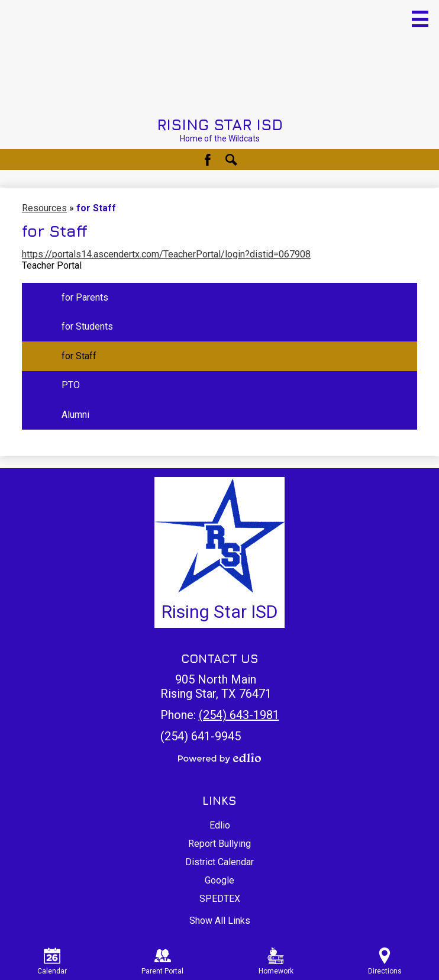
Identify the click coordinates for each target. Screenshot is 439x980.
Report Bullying (220, 844)
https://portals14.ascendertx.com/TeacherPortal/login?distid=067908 (166, 254)
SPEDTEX (220, 899)
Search (231, 160)
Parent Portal (162, 961)
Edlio (220, 825)
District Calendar (220, 862)
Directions (385, 961)
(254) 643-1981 (239, 715)
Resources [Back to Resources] (44, 208)
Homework (276, 961)
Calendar (52, 961)
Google (220, 880)
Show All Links (220, 921)
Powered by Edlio (220, 758)
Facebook (208, 160)
